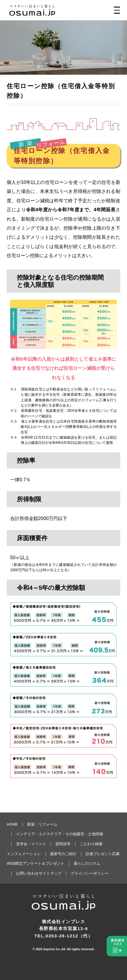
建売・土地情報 (90, 834)
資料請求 (63, 844)
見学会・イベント (31, 844)
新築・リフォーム (42, 824)
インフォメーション (24, 854)
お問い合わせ (27, 873)
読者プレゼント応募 (103, 854)
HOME (12, 824)
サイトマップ (50, 873)
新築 (27, 144)
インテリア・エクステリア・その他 (46, 834)
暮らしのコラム (87, 863)
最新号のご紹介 (63, 854)
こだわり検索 (91, 844)
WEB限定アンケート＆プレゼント (36, 863)
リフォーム (51, 144)
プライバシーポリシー (89, 873)
